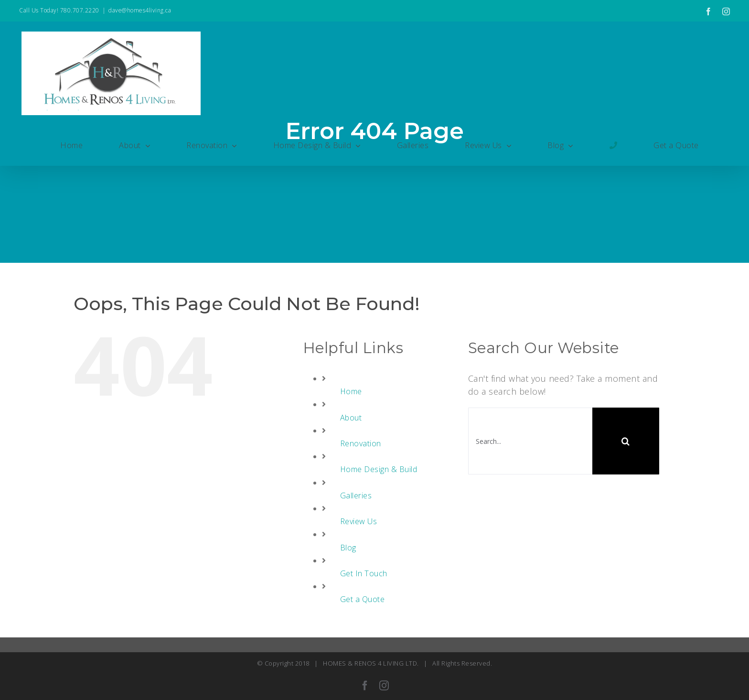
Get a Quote (363, 599)
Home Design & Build (379, 469)
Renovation (361, 443)
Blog (348, 548)
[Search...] (530, 441)
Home (351, 391)
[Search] (626, 441)
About (351, 418)
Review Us (359, 521)
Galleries (356, 495)
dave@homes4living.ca (140, 10)
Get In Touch (364, 573)
